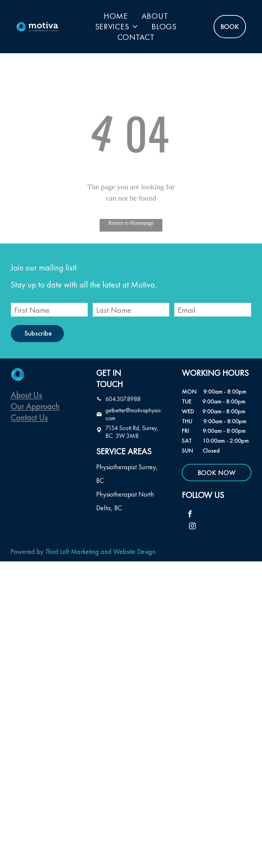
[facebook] (190, 515)
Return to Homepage (131, 223)
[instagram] (192, 527)
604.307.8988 (123, 399)
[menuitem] (116, 16)
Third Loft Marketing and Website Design (100, 551)
